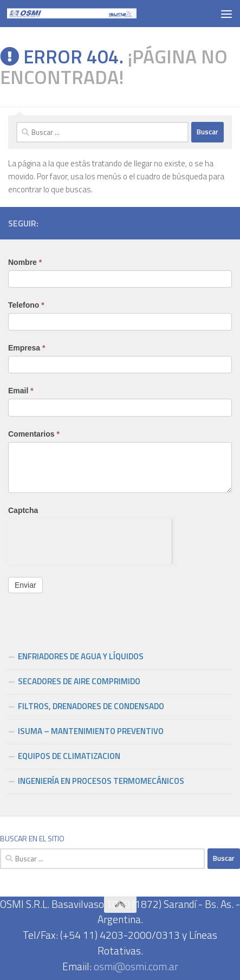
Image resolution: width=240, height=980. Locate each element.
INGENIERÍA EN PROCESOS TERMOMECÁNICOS (101, 781)
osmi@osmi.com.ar (136, 966)
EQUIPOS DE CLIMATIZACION (69, 756)
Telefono (26, 305)
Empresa (27, 348)
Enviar (25, 585)
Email (21, 391)
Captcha (23, 510)
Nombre (25, 262)
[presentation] (90, 540)
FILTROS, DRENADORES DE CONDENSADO (91, 706)
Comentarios (34, 434)
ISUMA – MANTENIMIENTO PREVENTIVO (91, 731)
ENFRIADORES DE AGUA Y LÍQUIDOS (81, 656)
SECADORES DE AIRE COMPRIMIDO (79, 681)
